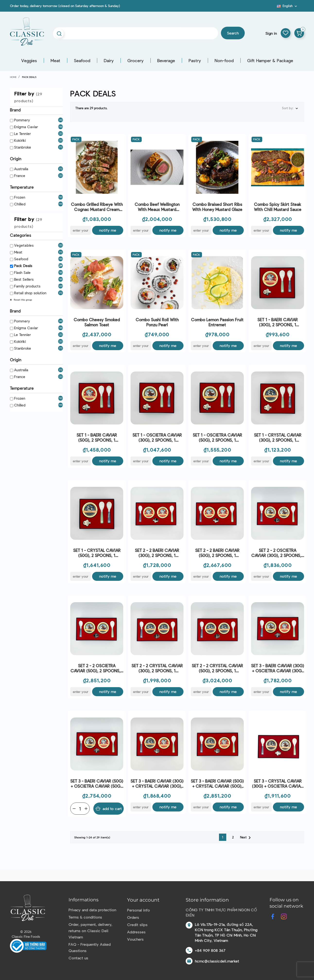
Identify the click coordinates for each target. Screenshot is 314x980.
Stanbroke (23, 147)
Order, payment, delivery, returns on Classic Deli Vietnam (90, 931)
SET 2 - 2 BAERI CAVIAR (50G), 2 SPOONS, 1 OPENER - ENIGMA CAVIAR (217, 553)
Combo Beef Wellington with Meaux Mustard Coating (157, 207)
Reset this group (23, 300)
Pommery (22, 120)
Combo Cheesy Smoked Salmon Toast (97, 322)
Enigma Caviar (26, 127)
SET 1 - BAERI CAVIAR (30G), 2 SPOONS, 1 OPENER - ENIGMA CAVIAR (278, 322)
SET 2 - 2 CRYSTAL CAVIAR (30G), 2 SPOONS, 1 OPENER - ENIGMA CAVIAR (157, 668)
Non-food (224, 60)
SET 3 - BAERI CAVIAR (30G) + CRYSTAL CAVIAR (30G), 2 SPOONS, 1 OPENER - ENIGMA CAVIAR (157, 784)
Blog (274, 8)
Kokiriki (20, 140)
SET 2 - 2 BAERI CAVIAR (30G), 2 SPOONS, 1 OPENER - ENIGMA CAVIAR (157, 553)
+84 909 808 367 (210, 950)
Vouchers (135, 939)
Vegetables (24, 245)
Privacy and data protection (92, 910)
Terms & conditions (85, 917)
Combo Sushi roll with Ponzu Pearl (157, 322)
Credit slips (137, 925)
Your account (143, 900)
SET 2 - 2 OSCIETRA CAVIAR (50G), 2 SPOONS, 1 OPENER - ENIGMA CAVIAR (97, 668)
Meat (55, 60)
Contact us (78, 958)
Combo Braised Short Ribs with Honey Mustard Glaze (217, 207)
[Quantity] (80, 809)
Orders (133, 917)
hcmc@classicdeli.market (217, 961)
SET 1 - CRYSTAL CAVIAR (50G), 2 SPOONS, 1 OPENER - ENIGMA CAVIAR (97, 553)
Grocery (135, 60)
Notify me (108, 230)
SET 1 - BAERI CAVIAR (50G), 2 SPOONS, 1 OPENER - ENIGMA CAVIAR (97, 438)
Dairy (109, 60)
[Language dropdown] (287, 6)
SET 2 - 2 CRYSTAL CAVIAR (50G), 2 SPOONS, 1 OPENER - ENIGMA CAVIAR (217, 668)
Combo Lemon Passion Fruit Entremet (217, 322)
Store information (207, 900)
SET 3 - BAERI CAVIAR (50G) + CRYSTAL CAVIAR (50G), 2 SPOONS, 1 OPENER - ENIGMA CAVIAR (217, 784)
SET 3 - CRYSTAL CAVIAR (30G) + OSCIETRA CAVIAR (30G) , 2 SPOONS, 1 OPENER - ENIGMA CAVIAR (278, 784)
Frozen (20, 197)
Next (246, 838)
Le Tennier (22, 134)
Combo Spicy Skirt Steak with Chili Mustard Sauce (278, 207)
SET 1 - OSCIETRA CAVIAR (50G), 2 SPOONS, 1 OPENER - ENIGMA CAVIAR (217, 438)
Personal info (139, 910)
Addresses (136, 932)
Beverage (166, 60)
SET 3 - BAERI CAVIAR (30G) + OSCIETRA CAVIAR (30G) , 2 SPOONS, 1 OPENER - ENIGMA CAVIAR (278, 668)
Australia (21, 169)
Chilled (20, 204)
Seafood (82, 60)
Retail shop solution (30, 293)
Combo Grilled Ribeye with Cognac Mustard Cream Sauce (97, 207)
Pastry (195, 60)
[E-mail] (81, 230)
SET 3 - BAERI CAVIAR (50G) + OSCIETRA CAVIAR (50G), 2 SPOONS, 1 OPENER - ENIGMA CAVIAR (97, 784)
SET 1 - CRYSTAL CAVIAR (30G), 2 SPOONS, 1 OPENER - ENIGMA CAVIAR (278, 438)
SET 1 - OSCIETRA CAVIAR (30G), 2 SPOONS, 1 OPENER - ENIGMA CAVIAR (157, 438)
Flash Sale (22, 272)
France (20, 176)
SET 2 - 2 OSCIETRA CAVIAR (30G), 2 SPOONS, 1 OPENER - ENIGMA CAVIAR (278, 553)
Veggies (29, 60)
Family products (27, 286)
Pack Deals (23, 266)
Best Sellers (24, 279)
